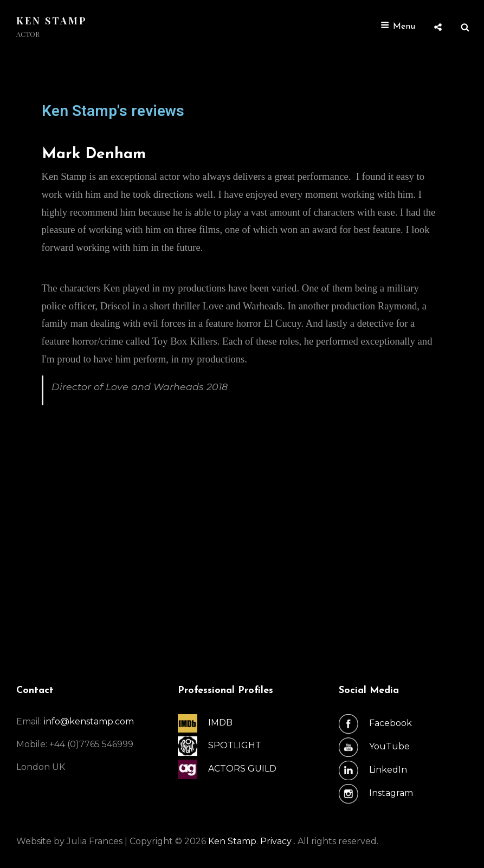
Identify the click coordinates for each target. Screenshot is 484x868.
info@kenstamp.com (89, 721)
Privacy (277, 841)
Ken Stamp (52, 21)
